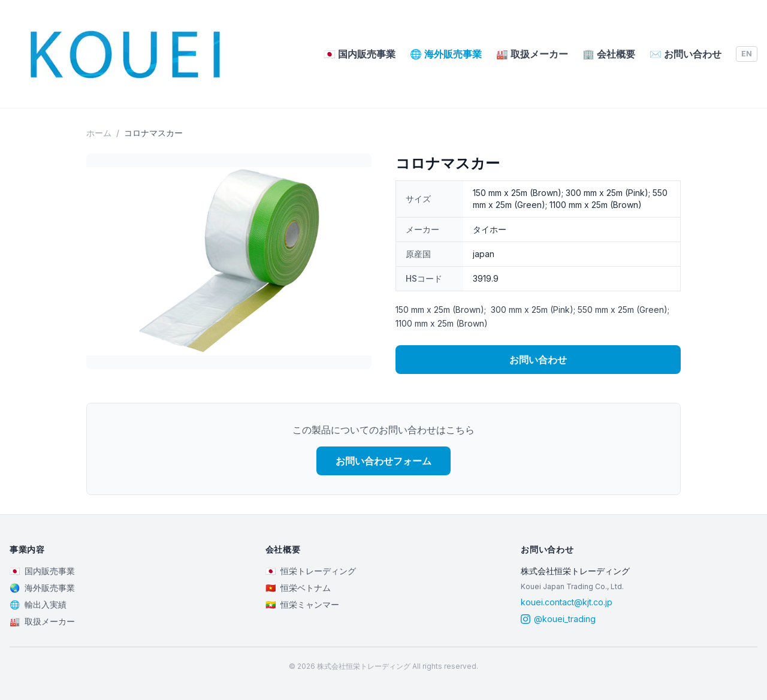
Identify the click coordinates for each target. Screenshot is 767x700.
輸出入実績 (38, 605)
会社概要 (609, 54)
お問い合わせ (686, 54)
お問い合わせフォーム (383, 461)
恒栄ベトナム (298, 588)
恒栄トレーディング (311, 571)
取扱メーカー (532, 54)
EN (747, 54)
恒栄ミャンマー (302, 605)
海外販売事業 (446, 54)
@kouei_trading (558, 619)
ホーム (99, 133)
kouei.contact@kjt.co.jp (567, 602)
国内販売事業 (360, 54)
